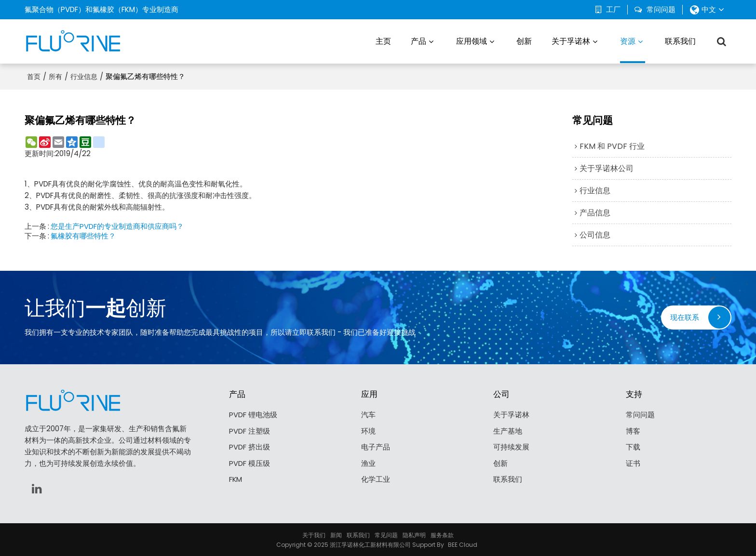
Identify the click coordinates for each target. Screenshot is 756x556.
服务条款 (442, 534)
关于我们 (314, 534)
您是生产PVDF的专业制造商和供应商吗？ (117, 225)
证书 (633, 463)
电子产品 (376, 447)
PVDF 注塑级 (250, 430)
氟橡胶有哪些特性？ (83, 235)
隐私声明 (414, 534)
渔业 (368, 463)
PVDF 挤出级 (250, 447)
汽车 (368, 414)
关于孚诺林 (571, 41)
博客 (633, 430)
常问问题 (661, 10)
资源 (633, 49)
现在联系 (685, 316)
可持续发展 (511, 447)
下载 (633, 447)
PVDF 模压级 (250, 463)
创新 (524, 41)
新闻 (336, 534)
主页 (383, 41)
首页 (34, 76)
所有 (55, 76)
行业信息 (84, 76)
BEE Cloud (463, 544)
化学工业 (376, 479)
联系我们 (680, 41)
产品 (418, 41)
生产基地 (508, 430)
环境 (368, 430)
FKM (236, 479)
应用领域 (472, 41)
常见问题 (386, 534)
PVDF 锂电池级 (253, 414)
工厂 (613, 10)
